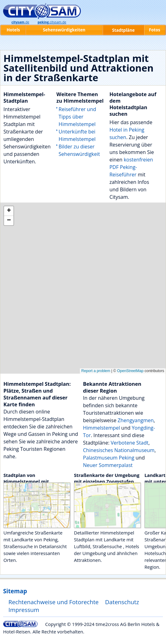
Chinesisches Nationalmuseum (119, 450)
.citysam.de (52, 22)
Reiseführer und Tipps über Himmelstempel (77, 117)
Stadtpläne (123, 30)
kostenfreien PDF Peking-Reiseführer (131, 167)
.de (20, 22)
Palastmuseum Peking (109, 458)
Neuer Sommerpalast (108, 465)
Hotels (13, 30)
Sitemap (15, 591)
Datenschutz (122, 602)
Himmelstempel (101, 428)
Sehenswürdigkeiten (64, 30)
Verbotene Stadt (130, 443)
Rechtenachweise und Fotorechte (54, 602)
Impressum (24, 610)
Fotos (154, 30)
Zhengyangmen (136, 420)
